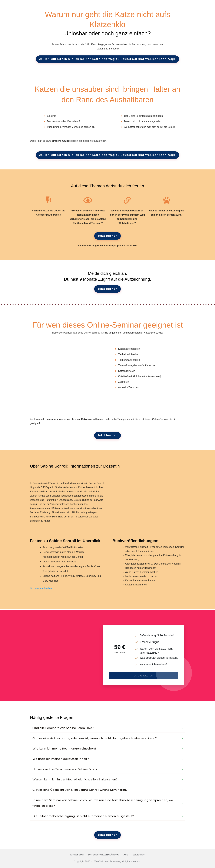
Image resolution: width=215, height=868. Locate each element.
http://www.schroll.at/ (41, 588)
